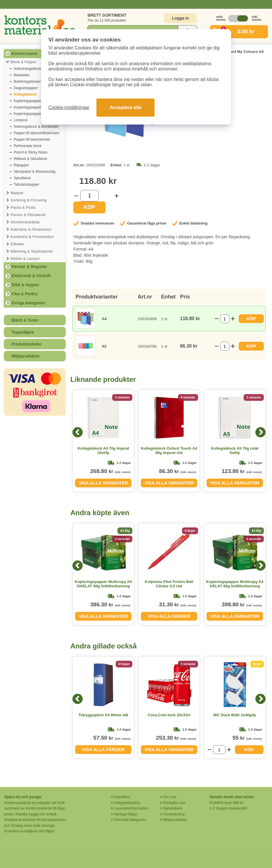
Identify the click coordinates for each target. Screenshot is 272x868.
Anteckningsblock (27, 69)
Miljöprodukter (26, 356)
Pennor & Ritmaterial (28, 215)
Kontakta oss (174, 803)
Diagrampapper (26, 88)
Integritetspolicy (127, 803)
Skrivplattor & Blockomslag (35, 172)
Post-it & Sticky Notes (31, 152)
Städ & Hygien (25, 285)
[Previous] (78, 432)
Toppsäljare (23, 332)
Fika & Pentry (24, 294)
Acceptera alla (125, 107)
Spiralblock (22, 178)
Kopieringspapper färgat (32, 107)
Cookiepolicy (174, 814)
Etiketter (18, 244)
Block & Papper (24, 62)
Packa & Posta (23, 207)
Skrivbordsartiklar (25, 222)
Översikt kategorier (130, 820)
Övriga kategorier (28, 303)
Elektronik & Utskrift (31, 276)
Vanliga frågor (126, 814)
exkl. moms (219, 18)
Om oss (170, 797)
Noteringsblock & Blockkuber (36, 127)
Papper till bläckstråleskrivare (37, 133)
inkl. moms (255, 18)
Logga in (180, 18)
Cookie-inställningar (69, 107)
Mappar (17, 193)
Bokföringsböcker (27, 82)
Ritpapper (21, 165)
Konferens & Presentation (32, 237)
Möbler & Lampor (25, 259)
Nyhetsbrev (173, 808)
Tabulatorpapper (26, 184)
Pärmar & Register (29, 267)
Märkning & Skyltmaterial (32, 251)
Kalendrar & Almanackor (31, 229)
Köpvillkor (122, 797)
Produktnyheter (26, 344)
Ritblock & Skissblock (30, 159)
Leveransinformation (131, 808)
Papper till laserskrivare (32, 139)
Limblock (21, 120)
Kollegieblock (25, 94)
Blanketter (22, 75)
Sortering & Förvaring (29, 200)
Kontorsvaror (24, 54)
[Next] (260, 432)
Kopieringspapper (27, 101)
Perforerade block (28, 146)
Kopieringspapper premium (35, 114)
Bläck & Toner (25, 320)
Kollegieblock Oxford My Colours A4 (231, 52)
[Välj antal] (90, 196)
